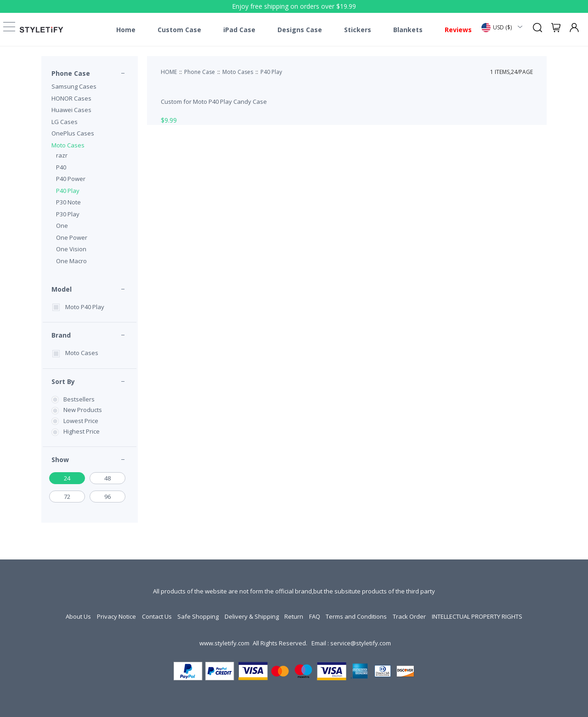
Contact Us (157, 616)
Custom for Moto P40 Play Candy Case (214, 102)
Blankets (408, 30)
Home (126, 30)
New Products (83, 410)
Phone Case (71, 73)
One (62, 226)
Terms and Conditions (356, 616)
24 (67, 478)
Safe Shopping (198, 616)
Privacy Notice (116, 616)
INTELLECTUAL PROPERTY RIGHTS (477, 616)
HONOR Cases (71, 98)
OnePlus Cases (73, 133)
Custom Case (179, 30)
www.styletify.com (224, 643)
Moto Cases (68, 145)
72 (67, 497)
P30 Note (68, 202)
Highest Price (82, 431)
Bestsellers (79, 399)
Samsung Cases (74, 86)
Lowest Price (81, 421)
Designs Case (300, 30)
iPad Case (239, 30)
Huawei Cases (71, 110)
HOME (169, 72)
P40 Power (71, 179)
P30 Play (68, 214)
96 (107, 497)
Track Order (409, 616)
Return (294, 616)
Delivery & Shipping (252, 616)
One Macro (71, 261)
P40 (61, 167)
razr (62, 155)
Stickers (358, 30)
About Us (78, 616)
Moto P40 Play (85, 307)
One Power (72, 237)
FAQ (315, 616)
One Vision (71, 249)
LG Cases (65, 122)
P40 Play (68, 191)
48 (107, 478)
